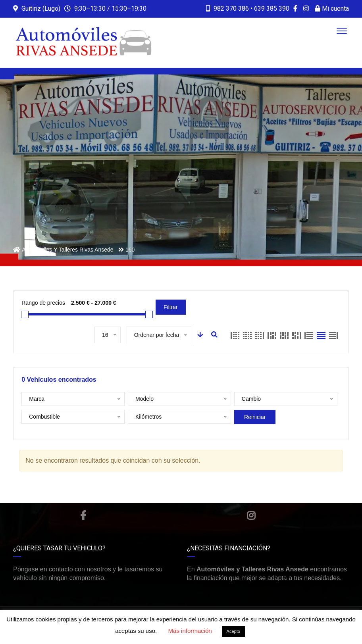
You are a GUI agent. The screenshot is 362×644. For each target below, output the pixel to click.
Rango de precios (43, 303)
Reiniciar (255, 417)
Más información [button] (190, 631)
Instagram (251, 515)
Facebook (83, 515)
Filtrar (171, 307)
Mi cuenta (332, 9)
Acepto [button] (233, 631)
